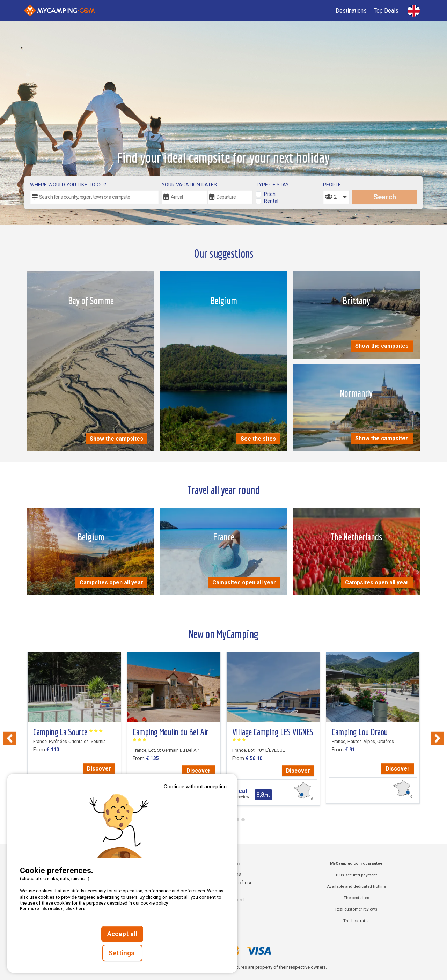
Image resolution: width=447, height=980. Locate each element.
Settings (122, 953)
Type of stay (272, 185)
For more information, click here (53, 909)
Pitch (270, 194)
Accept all (122, 934)
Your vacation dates (189, 185)
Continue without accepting (195, 787)
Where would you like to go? (68, 185)
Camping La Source (68, 732)
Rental (271, 201)
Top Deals (386, 11)
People (332, 185)
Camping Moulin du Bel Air (171, 735)
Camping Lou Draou (360, 732)
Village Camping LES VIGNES (273, 735)
